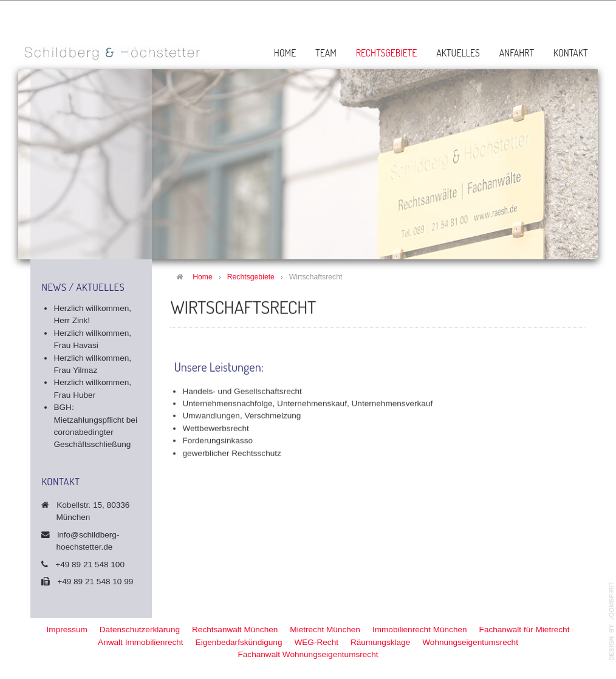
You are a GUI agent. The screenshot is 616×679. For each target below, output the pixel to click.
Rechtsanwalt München (235, 630)
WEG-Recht (316, 642)
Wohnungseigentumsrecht (470, 642)
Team (326, 53)
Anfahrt (517, 53)
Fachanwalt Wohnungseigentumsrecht (308, 654)
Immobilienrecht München (420, 630)
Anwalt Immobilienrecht (141, 642)
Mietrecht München (325, 630)
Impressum (67, 630)
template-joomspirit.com (612, 621)
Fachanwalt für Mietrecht (525, 630)
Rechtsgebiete (387, 53)
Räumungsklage (380, 642)
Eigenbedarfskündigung (239, 642)
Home (285, 53)
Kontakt (571, 53)
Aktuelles (458, 53)
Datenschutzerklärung (140, 630)
